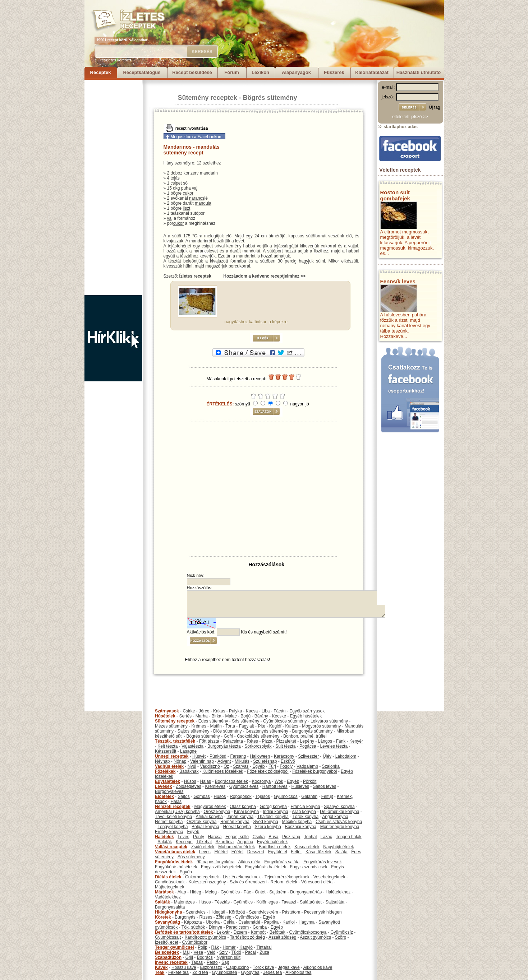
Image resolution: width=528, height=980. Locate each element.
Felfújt (327, 796)
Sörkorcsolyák (258, 746)
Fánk (341, 741)
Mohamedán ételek (237, 847)
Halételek (164, 837)
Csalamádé (249, 922)
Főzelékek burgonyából (314, 771)
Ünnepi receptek (172, 756)
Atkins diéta (249, 862)
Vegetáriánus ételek (175, 852)
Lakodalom (346, 756)
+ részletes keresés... (116, 60)
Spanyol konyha (339, 807)
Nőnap (180, 761)
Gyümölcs (230, 892)
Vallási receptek (171, 847)
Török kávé (263, 967)
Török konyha (305, 817)
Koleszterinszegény (207, 882)
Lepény (307, 741)
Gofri (228, 736)
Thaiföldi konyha (273, 817)
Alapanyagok (296, 72)
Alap (182, 892)
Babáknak (189, 771)
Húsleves (300, 786)
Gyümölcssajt (168, 937)
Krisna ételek (307, 847)
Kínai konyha (246, 812)
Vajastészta (192, 746)
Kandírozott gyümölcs (205, 937)
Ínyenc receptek (171, 962)
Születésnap (265, 761)
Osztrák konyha (201, 822)
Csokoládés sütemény (258, 736)
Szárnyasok (167, 711)
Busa (273, 837)
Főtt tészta (209, 741)
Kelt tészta (167, 746)
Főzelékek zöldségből (268, 771)
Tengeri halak (348, 837)
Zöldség (224, 917)
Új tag (434, 107)
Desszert (256, 852)
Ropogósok (241, 796)
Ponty (199, 837)
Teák (160, 972)
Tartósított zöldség (247, 937)
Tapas (197, 962)
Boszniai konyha (301, 827)
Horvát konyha (237, 827)
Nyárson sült (228, 957)
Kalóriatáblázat (372, 72)
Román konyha (235, 822)
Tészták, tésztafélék (175, 741)
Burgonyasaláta (170, 907)
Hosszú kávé (184, 967)
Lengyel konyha (173, 827)
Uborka (213, 922)
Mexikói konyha (297, 822)
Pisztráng (291, 837)
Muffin (216, 726)
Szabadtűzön (168, 957)
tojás (175, 178)
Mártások (164, 892)
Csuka (259, 837)
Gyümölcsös (286, 796)
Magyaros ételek (210, 807)
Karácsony (284, 756)
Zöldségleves (189, 786)
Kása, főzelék (318, 852)
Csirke (189, 711)
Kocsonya (261, 781)
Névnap (162, 761)
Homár (229, 947)
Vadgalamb (307, 766)
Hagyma (307, 922)
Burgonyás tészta (224, 746)
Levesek (163, 786)
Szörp (341, 937)
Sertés (185, 716)
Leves (183, 837)
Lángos (325, 741)
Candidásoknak (170, 882)
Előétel (221, 852)
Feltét (296, 852)
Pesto (212, 962)
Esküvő (288, 761)
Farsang (238, 756)
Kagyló (246, 947)
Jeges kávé (289, 967)
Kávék (161, 967)
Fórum (231, 72)
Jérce (204, 711)
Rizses (206, 917)
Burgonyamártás (306, 892)
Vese (198, 952)
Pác (247, 892)
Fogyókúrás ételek (174, 862)
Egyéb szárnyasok (307, 711)
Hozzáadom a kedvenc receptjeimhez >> (264, 276)
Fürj (272, 766)
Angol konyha (335, 817)
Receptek (101, 72)
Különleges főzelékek (223, 771)
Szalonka (331, 766)
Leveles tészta (334, 746)
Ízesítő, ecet (167, 942)
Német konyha (169, 822)
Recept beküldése (192, 72)
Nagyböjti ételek (338, 847)
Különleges (267, 902)
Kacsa (252, 711)
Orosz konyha (217, 812)
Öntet (260, 892)
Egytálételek (167, 781)
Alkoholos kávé (318, 967)
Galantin (309, 796)
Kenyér (356, 741)
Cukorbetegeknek (202, 877)
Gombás (201, 796)
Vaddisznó (210, 766)
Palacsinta (233, 741)
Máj (186, 952)
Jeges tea (272, 972)
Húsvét (199, 756)
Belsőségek (167, 952)
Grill (189, 957)
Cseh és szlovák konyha (339, 822)
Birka (216, 716)
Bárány (261, 716)
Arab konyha (304, 812)
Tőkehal (204, 842)
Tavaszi (289, 902)
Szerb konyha (268, 827)
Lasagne (188, 751)
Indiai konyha (276, 812)
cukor (188, 193)
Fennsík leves (398, 281)
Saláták (165, 842)
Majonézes (184, 902)
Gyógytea (250, 972)
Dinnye (215, 927)
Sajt (225, 962)
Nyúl (192, 766)
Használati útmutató (419, 72)
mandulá (251, 251)
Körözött (237, 912)
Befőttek (277, 932)
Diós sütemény (227, 731)
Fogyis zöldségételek (221, 867)
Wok (279, 781)
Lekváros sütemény (329, 721)
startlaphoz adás (398, 127)
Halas (205, 781)
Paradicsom (237, 927)
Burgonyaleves (169, 791)
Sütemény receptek (208, 98)
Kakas (219, 711)
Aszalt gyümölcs (315, 937)
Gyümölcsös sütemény (285, 721)
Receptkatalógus (142, 72)
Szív (223, 952)
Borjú (245, 716)
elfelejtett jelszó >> (410, 117)
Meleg (211, 892)
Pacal (251, 952)
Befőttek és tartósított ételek (184, 932)
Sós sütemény (245, 721)
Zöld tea (200, 972)
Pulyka (235, 711)
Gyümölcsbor (195, 942)
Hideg (195, 892)
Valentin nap (202, 761)
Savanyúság (167, 922)
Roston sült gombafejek (395, 195)
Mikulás (242, 761)
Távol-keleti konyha (173, 817)
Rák (215, 947)
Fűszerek (334, 72)
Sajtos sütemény (194, 731)
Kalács (291, 726)
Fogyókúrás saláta (282, 862)
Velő (211, 952)
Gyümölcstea (225, 972)
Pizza (267, 741)
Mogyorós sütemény (321, 726)
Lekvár (223, 932)
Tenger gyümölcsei (174, 947)
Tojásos (263, 796)
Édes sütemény (213, 721)
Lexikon (260, 72)
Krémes (199, 726)
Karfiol (289, 922)
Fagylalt (247, 726)
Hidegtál (217, 912)
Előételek (164, 796)
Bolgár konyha (205, 827)
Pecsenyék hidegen (323, 912)
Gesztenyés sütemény (267, 731)
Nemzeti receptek (173, 807)
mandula (203, 203)
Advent (224, 761)
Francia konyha (306, 807)
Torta (230, 726)
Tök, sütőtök (193, 927)
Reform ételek (284, 882)
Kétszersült (166, 751)
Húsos (190, 781)
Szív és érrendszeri (248, 882)
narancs (197, 198)
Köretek (163, 917)
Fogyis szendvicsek (309, 867)
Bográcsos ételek (231, 781)
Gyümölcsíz (342, 932)
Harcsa (215, 837)
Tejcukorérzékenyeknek (287, 877)
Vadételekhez (168, 897)
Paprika (272, 922)
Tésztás (222, 902)
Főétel (237, 852)
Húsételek (165, 716)
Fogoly (286, 766)
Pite (261, 726)
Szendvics (196, 912)
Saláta (341, 852)
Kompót (258, 932)
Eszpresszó (211, 967)
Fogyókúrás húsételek (176, 867)
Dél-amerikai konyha (339, 812)
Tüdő (236, 952)
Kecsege (184, 842)
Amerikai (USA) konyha (177, 812)
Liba (266, 711)
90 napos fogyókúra (215, 862)
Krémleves (215, 786)
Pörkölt (310, 781)
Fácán (279, 711)
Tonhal (310, 837)
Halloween (260, 756)
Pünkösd (218, 756)
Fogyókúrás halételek (266, 867)
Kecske (279, 716)
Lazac (326, 837)
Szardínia (225, 842)
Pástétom (291, 912)
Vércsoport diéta (317, 882)
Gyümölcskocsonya (308, 932)
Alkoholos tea (298, 972)
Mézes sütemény (171, 726)
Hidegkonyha (168, 912)
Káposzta (193, 922)
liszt (187, 208)
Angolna (245, 842)
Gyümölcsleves (244, 786)
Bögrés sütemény (270, 98)
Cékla (229, 922)
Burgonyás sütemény (313, 731)
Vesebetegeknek (329, 877)
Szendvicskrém (263, 912)
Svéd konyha (265, 822)
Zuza (264, 952)
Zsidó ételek (203, 847)
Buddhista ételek (275, 847)
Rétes (252, 741)
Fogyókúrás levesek (323, 862)
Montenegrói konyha (340, 827)
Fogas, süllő (237, 837)
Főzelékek (165, 771)
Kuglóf (275, 726)
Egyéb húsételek (306, 716)
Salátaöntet (311, 902)
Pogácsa (308, 746)
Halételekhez (338, 892)
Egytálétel (278, 852)
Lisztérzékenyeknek (242, 877)
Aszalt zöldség (282, 937)
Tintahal (264, 947)
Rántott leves (275, 786)
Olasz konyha (243, 807)
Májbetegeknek (169, 887)
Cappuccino (237, 967)
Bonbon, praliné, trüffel (305, 736)
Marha (202, 716)
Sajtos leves (325, 786)
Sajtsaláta (335, 902)
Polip (203, 947)
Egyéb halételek (272, 842)
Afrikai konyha (209, 817)
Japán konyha (240, 817)
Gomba (260, 927)
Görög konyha (273, 807)
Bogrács (205, 957)
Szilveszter (308, 756)
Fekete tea (178, 972)
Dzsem (240, 932)
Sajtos (183, 796)
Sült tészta (285, 746)
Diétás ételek (168, 877)
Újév (327, 756)
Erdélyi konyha (169, 832)
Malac (231, 716)
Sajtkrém (278, 892)
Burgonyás (185, 917)
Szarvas (241, 766)
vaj (195, 188)
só (185, 183)
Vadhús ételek (169, 766)
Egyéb (258, 766)
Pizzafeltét (286, 741)
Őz (226, 766)
